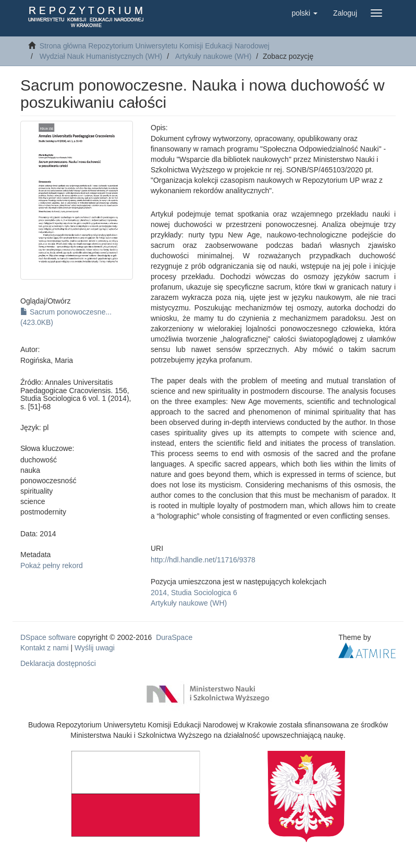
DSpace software (48, 637)
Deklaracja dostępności (58, 663)
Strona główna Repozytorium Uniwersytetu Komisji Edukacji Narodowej (155, 46)
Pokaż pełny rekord (52, 565)
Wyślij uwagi (95, 648)
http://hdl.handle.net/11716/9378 (203, 560)
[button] (304, 13)
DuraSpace (174, 637)
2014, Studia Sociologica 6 (194, 593)
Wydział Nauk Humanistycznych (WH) (101, 56)
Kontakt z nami (45, 648)
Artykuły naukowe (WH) (213, 56)
